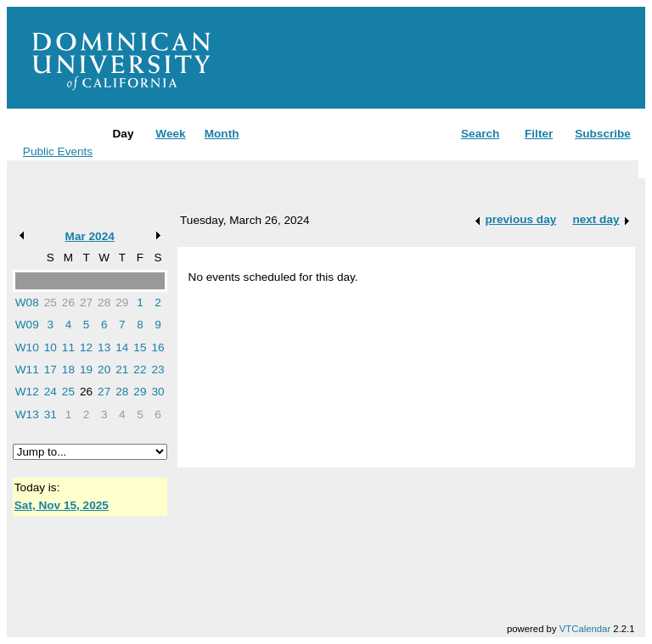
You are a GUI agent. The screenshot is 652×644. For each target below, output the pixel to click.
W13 (27, 414)
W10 (27, 347)
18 (68, 370)
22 (140, 370)
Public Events (58, 151)
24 (51, 392)
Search (480, 134)
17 (51, 370)
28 (104, 302)
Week (170, 134)
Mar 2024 (90, 236)
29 (122, 302)
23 (157, 370)
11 (68, 347)
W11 (27, 370)
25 (51, 302)
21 (122, 370)
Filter (539, 134)
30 (157, 392)
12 (86, 347)
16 (157, 347)
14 (122, 347)
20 (104, 370)
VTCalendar (585, 629)
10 (51, 347)
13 (104, 347)
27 (86, 302)
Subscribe (603, 134)
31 (51, 414)
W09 (27, 325)
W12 (27, 392)
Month (222, 134)
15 (140, 347)
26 (68, 302)
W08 (27, 302)
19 (86, 370)
